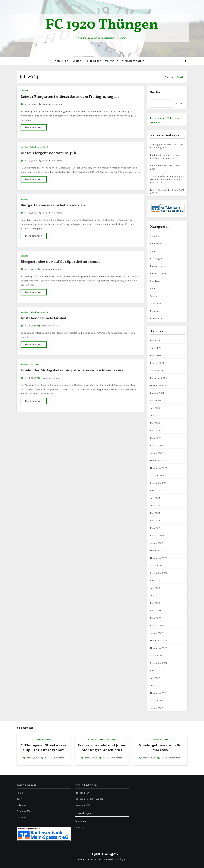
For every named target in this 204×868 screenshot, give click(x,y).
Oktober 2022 (157, 655)
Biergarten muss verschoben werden (53, 203)
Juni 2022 (155, 685)
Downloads (81, 821)
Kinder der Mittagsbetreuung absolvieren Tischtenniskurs (72, 368)
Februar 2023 (157, 625)
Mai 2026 (155, 340)
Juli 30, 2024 (31, 104)
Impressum (81, 827)
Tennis (153, 296)
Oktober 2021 (157, 700)
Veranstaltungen (133, 61)
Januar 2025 (157, 453)
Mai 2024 (155, 513)
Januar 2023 (157, 633)
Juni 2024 (155, 505)
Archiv (153, 251)
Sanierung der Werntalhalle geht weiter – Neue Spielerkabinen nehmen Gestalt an (167, 179)
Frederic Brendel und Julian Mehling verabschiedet (102, 748)
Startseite (169, 77)
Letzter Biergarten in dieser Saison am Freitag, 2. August (70, 97)
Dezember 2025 (159, 378)
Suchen (156, 92)
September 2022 (159, 663)
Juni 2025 (155, 415)
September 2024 (159, 483)
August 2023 (157, 580)
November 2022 (159, 648)
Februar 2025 (157, 445)
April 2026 (156, 348)
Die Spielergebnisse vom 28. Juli (48, 151)
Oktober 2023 (157, 565)
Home (20, 793)
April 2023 (156, 610)
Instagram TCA (82, 805)
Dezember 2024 (159, 460)
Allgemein (156, 244)
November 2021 (158, 693)
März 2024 (156, 528)
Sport (77, 61)
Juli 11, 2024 (31, 267)
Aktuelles (62, 61)
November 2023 (159, 558)
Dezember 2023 (159, 550)
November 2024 (159, 468)
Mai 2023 (155, 603)
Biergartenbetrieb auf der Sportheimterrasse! (61, 259)
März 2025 (156, 438)
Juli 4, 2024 (31, 376)
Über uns (112, 61)
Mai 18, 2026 (92, 758)
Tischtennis (34, 362)
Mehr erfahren (34, 127)
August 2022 (157, 670)
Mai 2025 (155, 423)
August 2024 (157, 490)
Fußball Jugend (159, 274)
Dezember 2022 (159, 640)
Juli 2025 (155, 408)
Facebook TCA (82, 793)
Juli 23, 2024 (31, 211)
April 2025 (156, 430)
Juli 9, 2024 (31, 324)
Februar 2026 (157, 363)
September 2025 (159, 400)
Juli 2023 (155, 588)
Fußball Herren (36, 145)
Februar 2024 (157, 535)
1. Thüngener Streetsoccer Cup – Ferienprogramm (44, 748)
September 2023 (159, 573)
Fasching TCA (93, 61)
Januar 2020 (157, 708)
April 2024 (156, 520)
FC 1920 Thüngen (102, 25)
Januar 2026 (157, 370)
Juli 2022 (155, 678)
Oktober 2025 (157, 393)
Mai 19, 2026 (34, 758)
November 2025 (159, 385)
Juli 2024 (181, 77)
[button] (185, 61)
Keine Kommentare (52, 104)
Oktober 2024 (157, 475)
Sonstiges (155, 281)
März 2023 (156, 618)
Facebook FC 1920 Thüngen (89, 799)
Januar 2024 (157, 543)
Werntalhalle (157, 319)
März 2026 (156, 355)
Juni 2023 (155, 595)
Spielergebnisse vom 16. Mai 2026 (160, 748)
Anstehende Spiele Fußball (44, 316)
